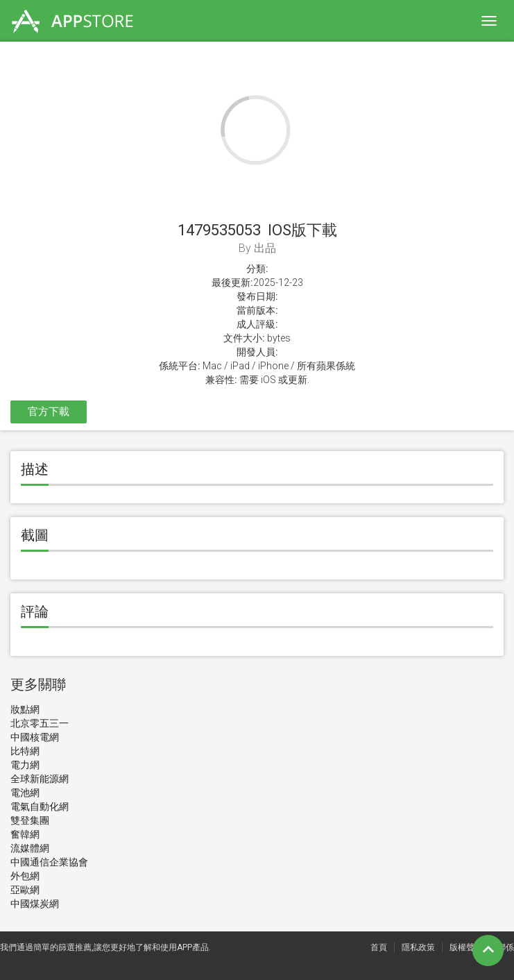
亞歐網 (25, 890)
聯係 (506, 947)
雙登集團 (30, 820)
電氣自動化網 (40, 806)
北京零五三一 (40, 723)
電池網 (25, 793)
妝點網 (25, 709)
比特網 (25, 751)
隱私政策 (418, 947)
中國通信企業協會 (49, 862)
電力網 (25, 765)
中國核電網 (35, 737)
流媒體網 (30, 848)
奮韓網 (25, 834)
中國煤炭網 (35, 904)
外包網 (25, 876)
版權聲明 (466, 947)
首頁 (379, 947)
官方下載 (49, 412)
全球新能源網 (40, 779)
